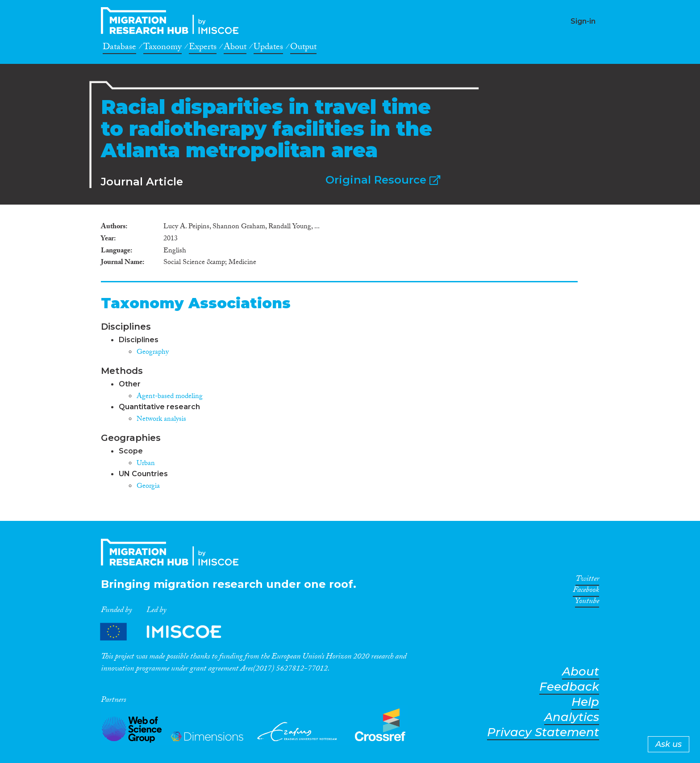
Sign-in (583, 21)
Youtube (587, 603)
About (235, 48)
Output (303, 48)
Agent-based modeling (170, 397)
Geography (153, 353)
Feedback (569, 687)
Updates (268, 48)
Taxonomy (162, 48)
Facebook (586, 591)
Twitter (587, 580)
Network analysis (161, 420)
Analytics (572, 717)
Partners (168, 631)
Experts (203, 48)
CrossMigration (172, 21)
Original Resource (383, 180)
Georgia (148, 487)
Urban (146, 464)
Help (585, 702)
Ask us (669, 744)
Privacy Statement (543, 732)
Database (119, 48)
